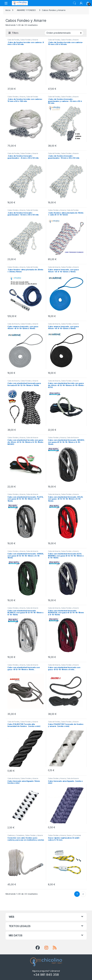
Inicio (8, 10)
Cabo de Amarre (54, 267)
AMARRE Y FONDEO (26, 10)
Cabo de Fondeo (13, 40)
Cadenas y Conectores (16, 835)
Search (75, 3)
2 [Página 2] (83, 894)
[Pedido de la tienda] (64, 33)
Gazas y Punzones (74, 835)
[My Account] (81, 3)
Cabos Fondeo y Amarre (29, 40)
